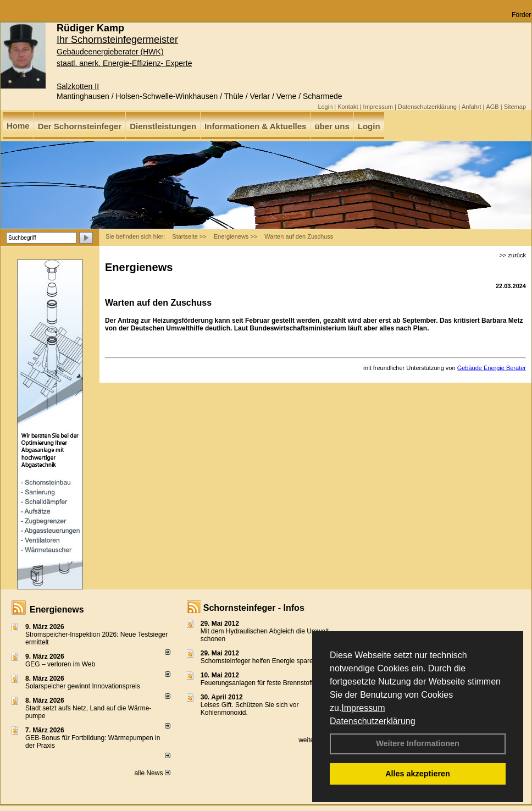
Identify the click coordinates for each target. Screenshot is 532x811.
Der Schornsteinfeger (80, 126)
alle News (152, 773)
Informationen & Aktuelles (255, 126)
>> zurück (513, 255)
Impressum (363, 708)
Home (18, 126)
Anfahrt (471, 107)
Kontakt (348, 107)
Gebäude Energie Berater (492, 368)
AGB (492, 107)
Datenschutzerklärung (373, 721)
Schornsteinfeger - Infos (254, 608)
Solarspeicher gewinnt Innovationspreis (83, 686)
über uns (332, 126)
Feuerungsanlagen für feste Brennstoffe (259, 683)
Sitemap (515, 107)
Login (325, 107)
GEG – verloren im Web (60, 664)
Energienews (57, 609)
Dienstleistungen (163, 126)
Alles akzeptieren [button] (418, 774)
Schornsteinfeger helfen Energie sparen (259, 661)
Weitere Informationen (418, 743)
